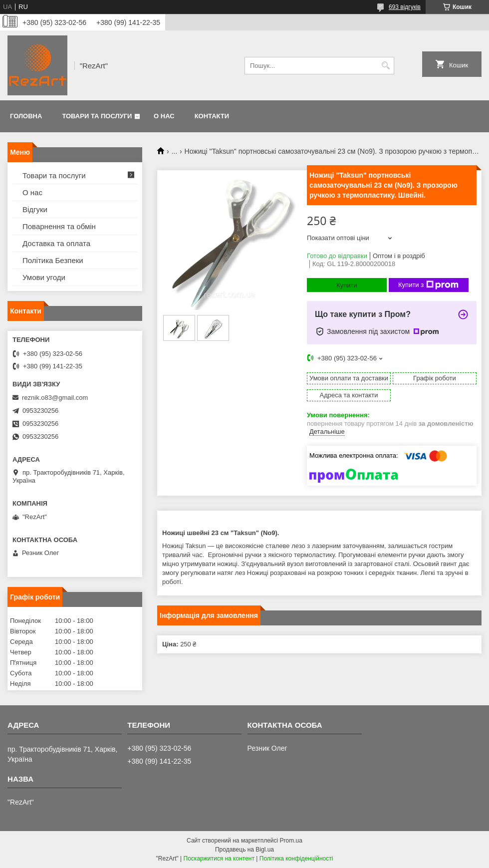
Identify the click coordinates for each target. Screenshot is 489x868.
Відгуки (35, 209)
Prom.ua (291, 841)
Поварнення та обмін (59, 226)
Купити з (428, 285)
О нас (164, 116)
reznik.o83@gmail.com (55, 398)
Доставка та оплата (56, 243)
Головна (26, 116)
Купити (347, 285)
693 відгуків (405, 7)
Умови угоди (44, 277)
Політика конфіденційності (296, 859)
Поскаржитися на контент (219, 859)
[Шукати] (385, 66)
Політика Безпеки (53, 260)
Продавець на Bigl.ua (244, 850)
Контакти (212, 116)
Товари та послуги (97, 116)
